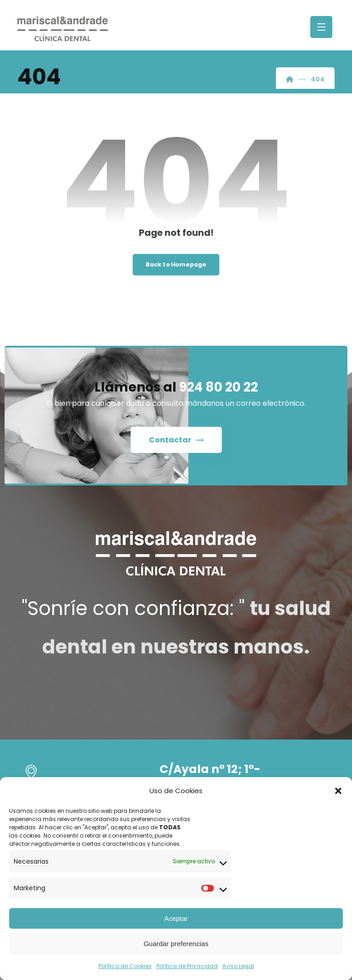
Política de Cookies (125, 966)
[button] (338, 791)
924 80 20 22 (219, 387)
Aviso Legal (238, 966)
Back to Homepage (176, 265)
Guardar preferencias (176, 944)
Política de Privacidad (187, 966)
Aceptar (176, 918)
